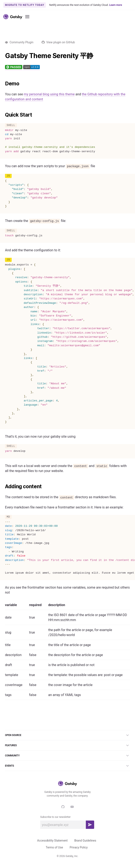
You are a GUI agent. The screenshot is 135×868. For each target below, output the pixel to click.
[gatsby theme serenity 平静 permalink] (3, 56)
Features (67, 745)
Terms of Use (54, 847)
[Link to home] (13, 17)
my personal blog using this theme (49, 94)
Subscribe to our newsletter (55, 817)
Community (67, 756)
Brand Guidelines (85, 841)
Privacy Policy (79, 847)
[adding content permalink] (3, 487)
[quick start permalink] (3, 115)
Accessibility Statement (52, 841)
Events (67, 766)
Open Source (67, 735)
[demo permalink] (3, 84)
